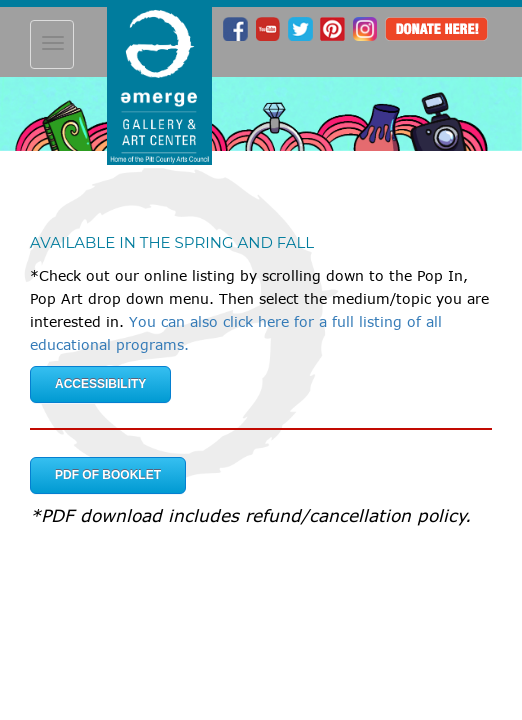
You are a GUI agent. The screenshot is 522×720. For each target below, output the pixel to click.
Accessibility (100, 384)
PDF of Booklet (108, 475)
